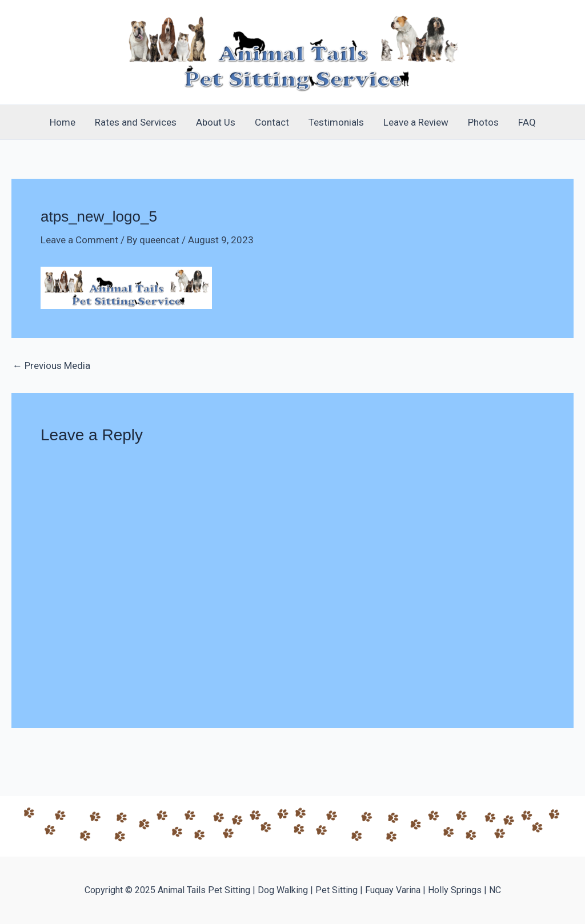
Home (63, 122)
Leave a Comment (79, 240)
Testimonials (336, 122)
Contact (272, 122)
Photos (483, 122)
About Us (216, 122)
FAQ (527, 122)
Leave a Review (416, 122)
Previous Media (51, 366)
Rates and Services (136, 122)
